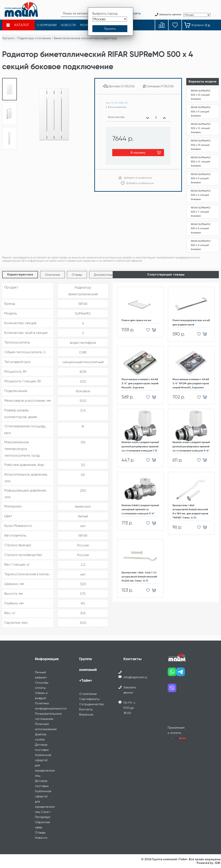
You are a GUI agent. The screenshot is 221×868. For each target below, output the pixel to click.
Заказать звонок (130, 690)
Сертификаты (89, 699)
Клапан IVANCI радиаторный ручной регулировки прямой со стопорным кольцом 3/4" (191, 446)
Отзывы (77, 275)
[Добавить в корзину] (155, 330)
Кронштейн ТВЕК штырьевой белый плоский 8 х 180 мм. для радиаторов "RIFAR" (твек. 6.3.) (190, 512)
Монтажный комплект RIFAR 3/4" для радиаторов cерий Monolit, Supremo (140, 383)
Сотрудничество (92, 704)
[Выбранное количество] (156, 118)
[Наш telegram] (181, 673)
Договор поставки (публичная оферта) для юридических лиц (45, 760)
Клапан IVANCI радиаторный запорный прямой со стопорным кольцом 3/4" (140, 509)
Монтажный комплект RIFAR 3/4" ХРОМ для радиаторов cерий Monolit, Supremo (191, 383)
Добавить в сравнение (138, 178)
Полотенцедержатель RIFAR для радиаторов (191, 322)
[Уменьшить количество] (148, 118)
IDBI (218, 863)
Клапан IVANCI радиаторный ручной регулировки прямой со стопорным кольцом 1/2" (140, 446)
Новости (41, 838)
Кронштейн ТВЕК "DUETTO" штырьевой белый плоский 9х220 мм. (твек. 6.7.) (139, 577)
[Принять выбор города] (110, 29)
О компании (88, 694)
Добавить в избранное (140, 183)
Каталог (9, 38)
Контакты (86, 709)
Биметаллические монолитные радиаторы (85, 38)
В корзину (138, 152)
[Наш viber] (172, 690)
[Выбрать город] (110, 19)
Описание (52, 275)
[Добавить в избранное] (147, 330)
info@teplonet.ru (135, 677)
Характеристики (20, 275)
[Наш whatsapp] (172, 673)
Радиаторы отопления (34, 38)
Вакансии (86, 714)
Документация (104, 275)
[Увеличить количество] (164, 118)
